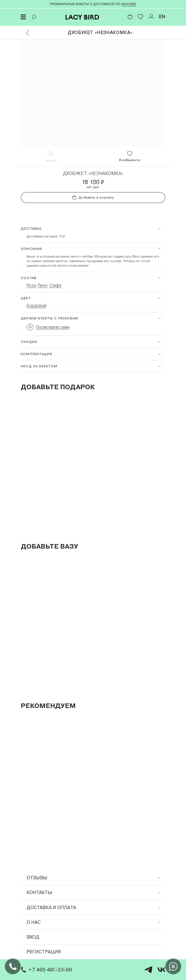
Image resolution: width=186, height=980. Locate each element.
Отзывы (93, 878)
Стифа (55, 285)
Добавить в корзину (93, 198)
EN (162, 17)
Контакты (93, 892)
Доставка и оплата (93, 908)
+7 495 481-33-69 (46, 970)
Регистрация (44, 952)
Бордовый (37, 305)
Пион (43, 285)
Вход (33, 937)
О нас (93, 922)
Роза (31, 285)
